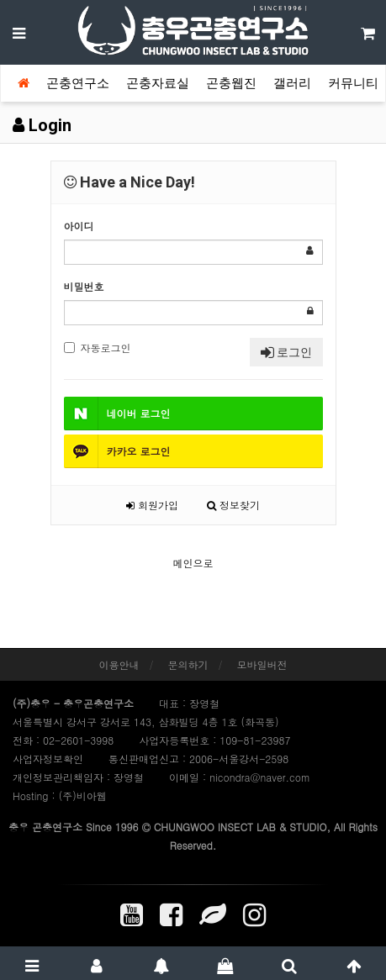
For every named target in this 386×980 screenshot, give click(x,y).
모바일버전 (262, 664)
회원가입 (152, 505)
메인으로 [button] (193, 563)
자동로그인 (98, 348)
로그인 (286, 352)
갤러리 (292, 83)
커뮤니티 (353, 83)
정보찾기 (233, 505)
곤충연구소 (78, 83)
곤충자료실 (158, 83)
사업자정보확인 (48, 759)
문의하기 (188, 664)
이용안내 (119, 664)
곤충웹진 (231, 83)
